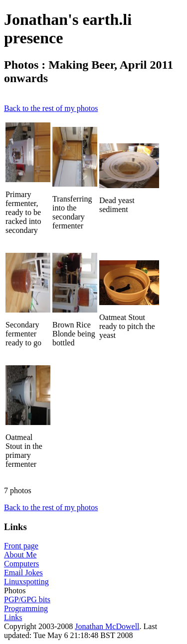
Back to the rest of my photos (51, 108)
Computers (21, 564)
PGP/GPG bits (27, 599)
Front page (21, 546)
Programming (26, 608)
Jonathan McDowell (107, 626)
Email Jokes (23, 573)
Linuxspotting (26, 582)
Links (13, 617)
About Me (20, 555)
